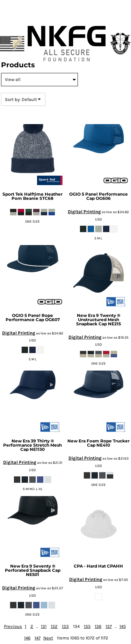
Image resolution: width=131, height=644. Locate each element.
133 (65, 626)
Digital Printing (84, 212)
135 (87, 626)
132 (54, 626)
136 (98, 626)
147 (38, 638)
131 (44, 626)
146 (27, 638)
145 (123, 626)
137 (109, 626)
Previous (13, 626)
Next (48, 638)
